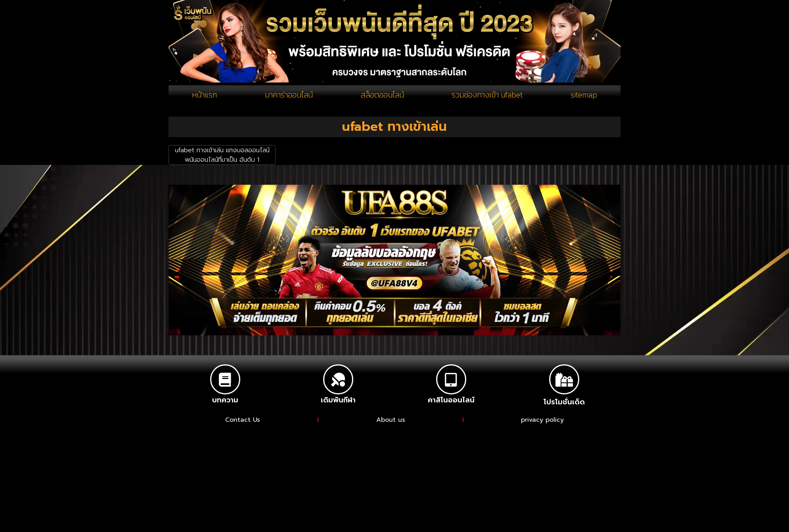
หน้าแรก (204, 95)
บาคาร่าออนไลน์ (288, 95)
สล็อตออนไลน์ (382, 95)
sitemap (583, 95)
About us (391, 420)
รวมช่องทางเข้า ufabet (487, 95)
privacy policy (542, 420)
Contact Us (243, 420)
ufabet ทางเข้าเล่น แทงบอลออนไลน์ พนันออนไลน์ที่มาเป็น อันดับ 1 (222, 155)
